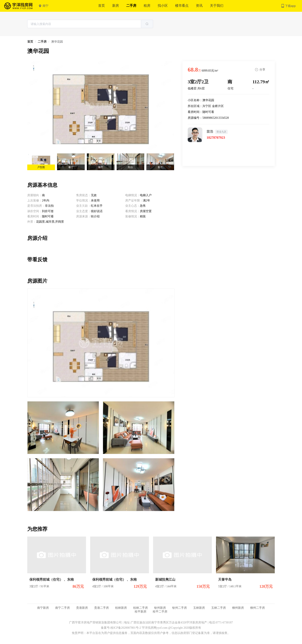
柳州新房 (238, 608)
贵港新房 (82, 608)
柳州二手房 (258, 608)
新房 (116, 6)
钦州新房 (160, 608)
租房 (147, 6)
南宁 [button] (44, 6)
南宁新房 (43, 608)
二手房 (131, 6)
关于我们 (217, 6)
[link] (30, 42)
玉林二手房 (219, 608)
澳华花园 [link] (57, 42)
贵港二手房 (102, 608)
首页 (102, 6)
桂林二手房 (141, 608)
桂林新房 (121, 608)
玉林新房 (199, 608)
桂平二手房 (160, 612)
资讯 (199, 6)
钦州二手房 (180, 608)
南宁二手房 (62, 608)
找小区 (163, 6)
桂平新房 (141, 612)
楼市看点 (182, 6)
